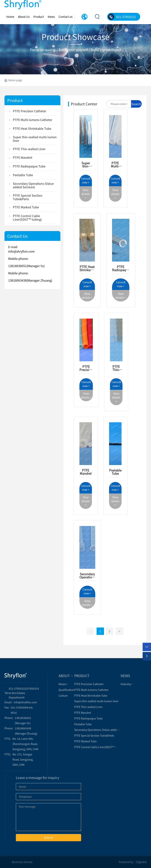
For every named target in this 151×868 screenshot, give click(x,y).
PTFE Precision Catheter (86, 370)
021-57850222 (126, 17)
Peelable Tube (115, 472)
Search (136, 104)
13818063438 (17, 280)
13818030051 (17, 266)
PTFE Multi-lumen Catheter (115, 168)
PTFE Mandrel (86, 472)
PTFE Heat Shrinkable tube (87, 270)
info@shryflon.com (21, 251)
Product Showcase (75, 37)
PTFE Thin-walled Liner (116, 371)
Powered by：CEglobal (133, 862)
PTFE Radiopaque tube (121, 270)
